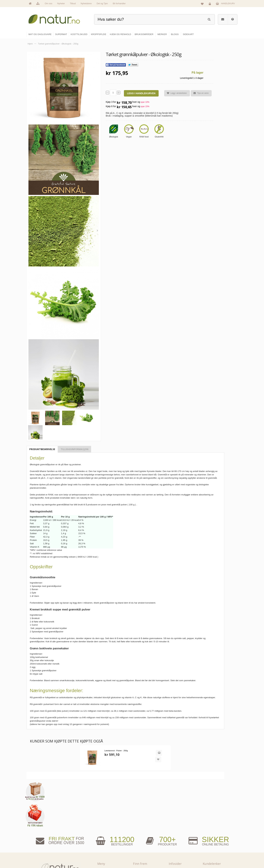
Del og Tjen (102, 3)
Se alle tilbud (106, 856)
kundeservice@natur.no (60, 846)
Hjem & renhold (143, 856)
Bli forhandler (119, 3)
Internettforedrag (180, 841)
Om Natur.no (106, 834)
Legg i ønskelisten (175, 93)
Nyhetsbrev (86, 3)
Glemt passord (213, 834)
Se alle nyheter (107, 848)
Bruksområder (178, 834)
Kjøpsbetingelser (214, 848)
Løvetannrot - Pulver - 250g (113, 757)
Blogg (175, 827)
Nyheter (61, 3)
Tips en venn (200, 93)
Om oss (49, 3)
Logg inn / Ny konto (215, 827)
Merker (104, 841)
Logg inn (210, 4)
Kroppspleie (142, 848)
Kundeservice (212, 841)
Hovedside (105, 827)
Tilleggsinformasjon (75, 449)
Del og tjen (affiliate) (181, 848)
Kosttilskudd (142, 841)
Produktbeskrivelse (42, 449)
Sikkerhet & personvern (217, 856)
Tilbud (73, 3)
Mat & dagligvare (144, 827)
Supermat (141, 834)
